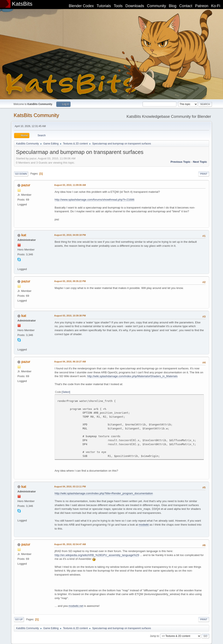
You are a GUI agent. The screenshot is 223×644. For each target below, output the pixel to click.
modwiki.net (76, 606)
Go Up (19, 619)
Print (204, 174)
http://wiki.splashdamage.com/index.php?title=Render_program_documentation (104, 493)
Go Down (21, 174)
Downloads (135, 6)
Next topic (200, 162)
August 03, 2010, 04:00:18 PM (70, 235)
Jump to (154, 636)
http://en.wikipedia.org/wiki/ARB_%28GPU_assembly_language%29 (97, 555)
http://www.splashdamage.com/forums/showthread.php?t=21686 (94, 200)
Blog (173, 6)
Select (66, 392)
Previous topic (180, 162)
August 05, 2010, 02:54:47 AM (70, 544)
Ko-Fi (216, 6)
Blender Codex (81, 6)
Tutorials (104, 6)
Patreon (202, 6)
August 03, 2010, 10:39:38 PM (70, 316)
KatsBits (22, 4)
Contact (186, 6)
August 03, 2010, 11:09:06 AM (70, 185)
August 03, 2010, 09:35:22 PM (70, 281)
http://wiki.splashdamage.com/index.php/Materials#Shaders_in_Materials (132, 376)
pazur (26, 185)
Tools (118, 6)
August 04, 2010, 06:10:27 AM (70, 362)
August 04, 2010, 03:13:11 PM (70, 487)
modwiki (144, 525)
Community (157, 6)
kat (24, 235)
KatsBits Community (36, 115)
